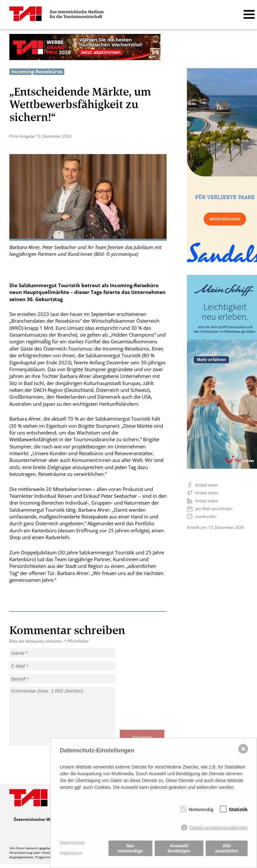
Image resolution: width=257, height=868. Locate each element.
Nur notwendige (130, 848)
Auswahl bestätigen (179, 848)
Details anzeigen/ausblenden (219, 828)
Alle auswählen (227, 848)
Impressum (71, 853)
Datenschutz (72, 843)
